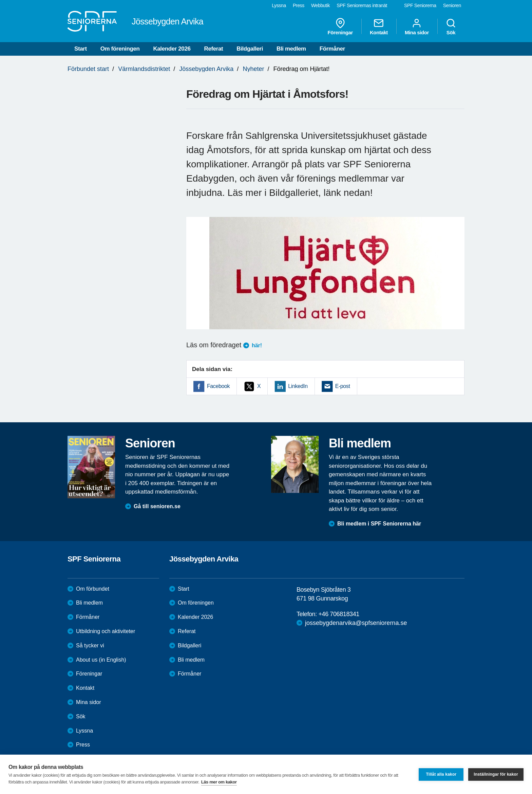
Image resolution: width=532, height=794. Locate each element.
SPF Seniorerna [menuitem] (420, 5)
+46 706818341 (339, 614)
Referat (214, 49)
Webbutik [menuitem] (320, 5)
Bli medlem (291, 49)
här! (257, 345)
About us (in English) (101, 660)
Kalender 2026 (172, 49)
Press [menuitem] (299, 5)
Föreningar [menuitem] (340, 26)
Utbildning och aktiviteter (106, 631)
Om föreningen (120, 49)
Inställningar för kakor (496, 774)
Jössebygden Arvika (206, 69)
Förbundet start (88, 69)
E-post (343, 386)
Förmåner (332, 49)
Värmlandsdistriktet (144, 69)
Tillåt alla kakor (441, 774)
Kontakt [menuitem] (379, 26)
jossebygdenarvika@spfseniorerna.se (356, 623)
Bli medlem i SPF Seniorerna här (379, 524)
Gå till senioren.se (157, 506)
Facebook (218, 386)
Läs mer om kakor (219, 782)
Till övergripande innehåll (0, 0)
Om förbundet (93, 589)
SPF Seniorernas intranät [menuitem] (362, 5)
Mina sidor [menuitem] (417, 26)
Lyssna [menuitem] (279, 5)
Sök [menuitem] (451, 26)
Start (81, 49)
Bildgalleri (250, 49)
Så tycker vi (90, 645)
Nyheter (253, 69)
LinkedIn (298, 386)
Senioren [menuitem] (452, 5)
